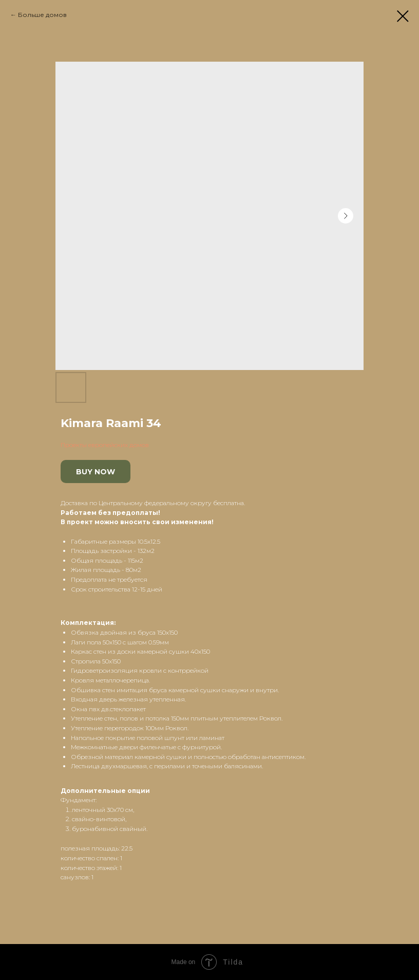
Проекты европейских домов (105, 445)
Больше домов (42, 15)
